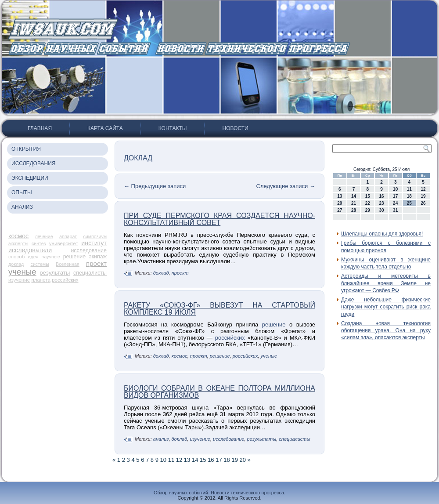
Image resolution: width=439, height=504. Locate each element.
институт (94, 243)
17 (219, 460)
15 (203, 460)
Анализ (22, 207)
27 (340, 210)
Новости (235, 128)
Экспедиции (30, 178)
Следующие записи (286, 186)
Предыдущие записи (155, 186)
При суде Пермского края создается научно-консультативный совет (219, 219)
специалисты (90, 273)
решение (74, 257)
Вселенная (68, 264)
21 (354, 203)
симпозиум (95, 236)
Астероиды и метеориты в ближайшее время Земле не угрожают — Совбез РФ (386, 283)
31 (395, 210)
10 (163, 460)
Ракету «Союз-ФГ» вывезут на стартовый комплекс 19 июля (219, 309)
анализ (161, 439)
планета (41, 280)
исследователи (30, 250)
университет (64, 243)
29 (368, 210)
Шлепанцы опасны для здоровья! (382, 234)
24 (395, 203)
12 (179, 460)
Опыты (22, 192)
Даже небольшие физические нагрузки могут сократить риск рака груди (386, 307)
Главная (40, 128)
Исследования (33, 163)
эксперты (18, 243)
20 (243, 460)
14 (195, 460)
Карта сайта (105, 128)
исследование (89, 250)
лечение (44, 236)
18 (227, 460)
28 (354, 210)
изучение (19, 280)
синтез (39, 243)
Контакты (173, 128)
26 (423, 203)
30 (381, 210)
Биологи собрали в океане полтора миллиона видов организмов (219, 392)
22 (368, 203)
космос (18, 236)
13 (187, 460)
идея (33, 257)
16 (211, 460)
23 (381, 203)
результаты (55, 273)
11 (171, 460)
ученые (22, 272)
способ (16, 257)
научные (51, 257)
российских (65, 280)
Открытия (26, 149)
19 (234, 460)
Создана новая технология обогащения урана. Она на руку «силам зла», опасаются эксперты (386, 331)
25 (409, 203)
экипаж (98, 257)
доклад (16, 264)
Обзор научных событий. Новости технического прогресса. (219, 493)
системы (40, 264)
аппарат (68, 236)
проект (96, 263)
